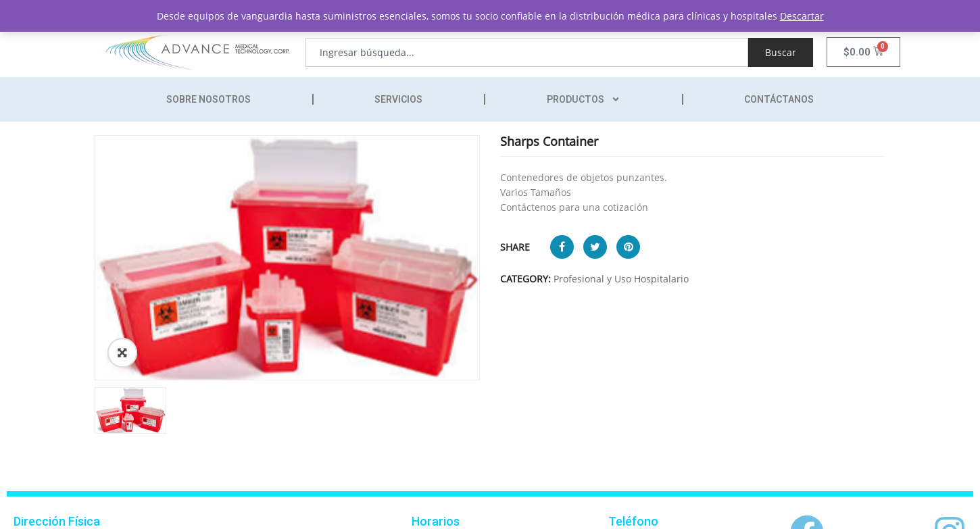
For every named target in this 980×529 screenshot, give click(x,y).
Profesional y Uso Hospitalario (621, 279)
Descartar (802, 16)
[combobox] (527, 52)
